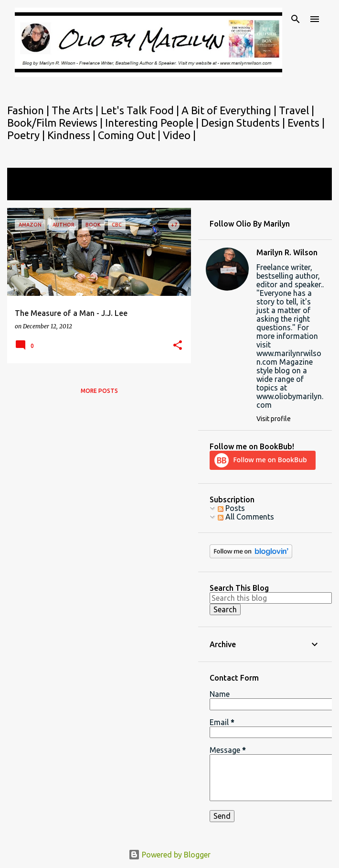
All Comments (246, 517)
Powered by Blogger (169, 855)
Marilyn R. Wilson (287, 252)
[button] (178, 346)
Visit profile (274, 419)
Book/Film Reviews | (56, 123)
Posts (231, 508)
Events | (306, 123)
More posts (99, 391)
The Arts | (76, 110)
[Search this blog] (271, 598)
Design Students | (244, 123)
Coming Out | (130, 135)
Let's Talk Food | (141, 110)
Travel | (297, 110)
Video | (179, 135)
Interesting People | (153, 123)
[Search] (296, 19)
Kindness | (73, 135)
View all (27, 191)
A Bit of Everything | (230, 110)
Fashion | (29, 110)
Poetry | (27, 135)
